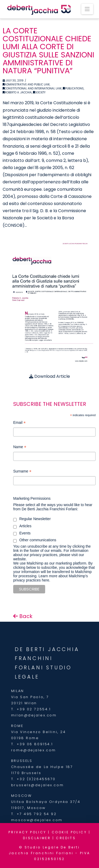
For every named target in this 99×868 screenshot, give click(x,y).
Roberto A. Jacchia (17, 92)
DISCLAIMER (37, 838)
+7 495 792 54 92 (37, 814)
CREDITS (66, 838)
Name (20, 447)
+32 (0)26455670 (36, 779)
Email (19, 423)
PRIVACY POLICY (27, 832)
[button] (87, 9)
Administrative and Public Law (26, 85)
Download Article (49, 376)
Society (39, 92)
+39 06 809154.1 (35, 744)
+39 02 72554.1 (34, 709)
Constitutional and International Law (32, 88)
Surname (22, 472)
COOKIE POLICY (69, 832)
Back (23, 616)
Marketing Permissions (32, 498)
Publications (73, 88)
